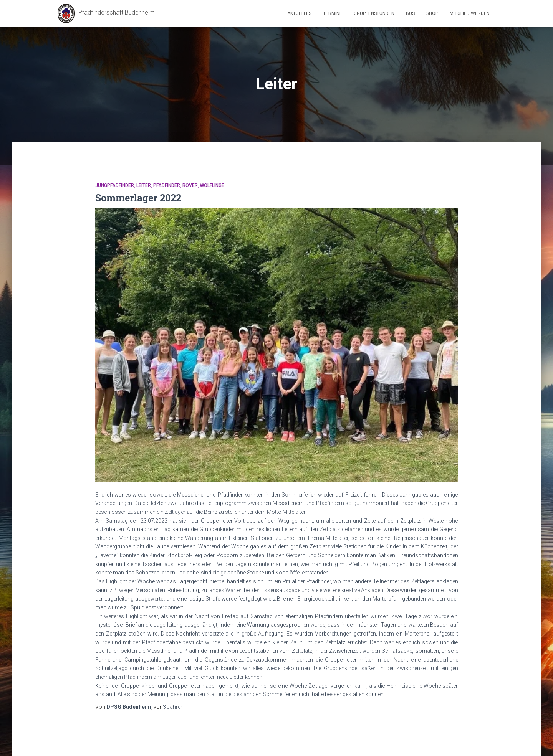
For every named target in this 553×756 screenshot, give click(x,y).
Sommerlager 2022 (138, 198)
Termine (333, 13)
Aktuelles (299, 13)
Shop (432, 13)
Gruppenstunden (374, 13)
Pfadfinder (167, 185)
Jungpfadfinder (115, 185)
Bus (410, 13)
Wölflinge (212, 185)
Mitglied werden (470, 13)
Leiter (144, 185)
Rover (190, 185)
